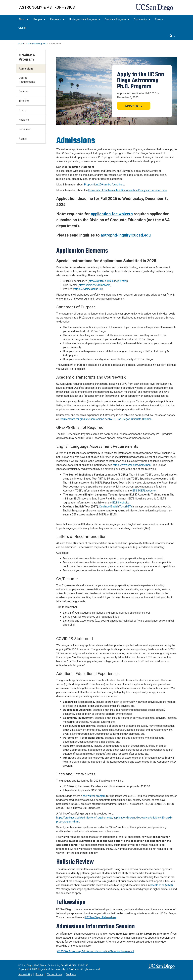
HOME (21, 44)
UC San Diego (155, 9)
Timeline (24, 101)
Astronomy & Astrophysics (47, 7)
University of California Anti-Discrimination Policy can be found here (128, 190)
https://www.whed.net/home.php (132, 465)
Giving (22, 28)
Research (57, 19)
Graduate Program (117, 19)
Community (142, 19)
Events (159, 19)
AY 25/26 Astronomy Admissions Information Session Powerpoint (96, 951)
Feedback (71, 974)
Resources (25, 129)
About (23, 19)
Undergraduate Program (84, 19)
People (39, 19)
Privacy (39, 974)
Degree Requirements (27, 80)
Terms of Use (54, 974)
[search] (172, 36)
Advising (24, 120)
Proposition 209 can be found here (104, 185)
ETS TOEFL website (144, 491)
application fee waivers (112, 214)
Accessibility (25, 974)
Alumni (23, 139)
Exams (23, 110)
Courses (24, 91)
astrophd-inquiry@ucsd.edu (126, 235)
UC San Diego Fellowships (100, 917)
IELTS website (121, 503)
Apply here (134, 106)
